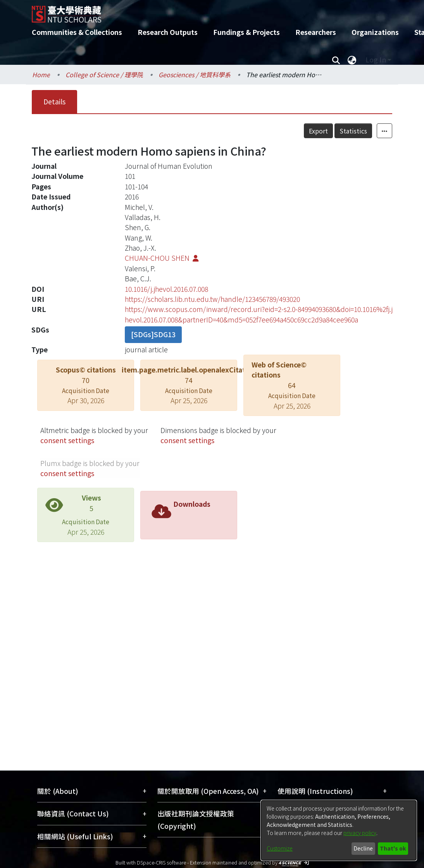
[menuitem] (352, 60)
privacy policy (360, 833)
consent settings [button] (67, 440)
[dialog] (339, 830)
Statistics (353, 131)
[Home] (205, 11)
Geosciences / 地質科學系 (195, 74)
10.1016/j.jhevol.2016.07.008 (166, 289)
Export (318, 131)
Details (54, 101)
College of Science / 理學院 (104, 74)
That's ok (393, 848)
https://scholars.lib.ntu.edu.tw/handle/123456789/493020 (212, 299)
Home (41, 74)
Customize (280, 848)
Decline (363, 848)
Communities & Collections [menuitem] (77, 32)
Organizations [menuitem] (375, 32)
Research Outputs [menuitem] (168, 32)
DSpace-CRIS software (161, 862)
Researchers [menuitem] (316, 32)
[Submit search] (336, 60)
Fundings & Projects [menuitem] (246, 32)
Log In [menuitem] (376, 60)
